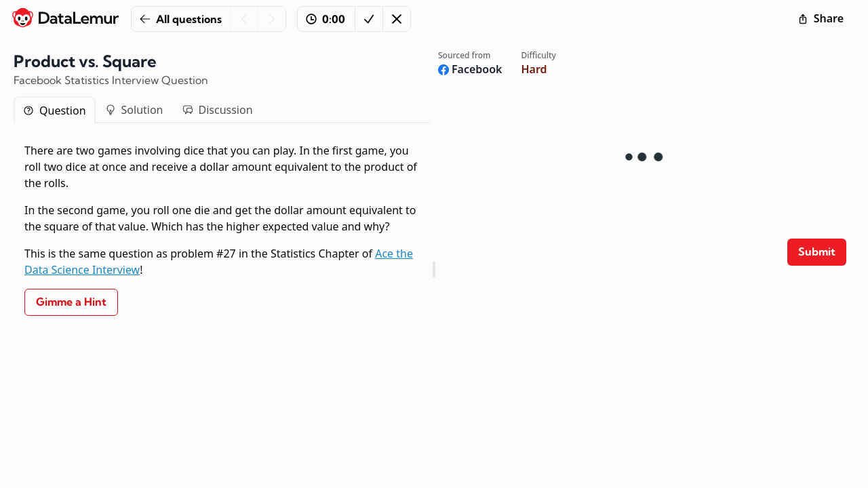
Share (821, 18)
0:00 (325, 19)
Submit (817, 251)
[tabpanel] (222, 230)
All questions (181, 19)
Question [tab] (55, 110)
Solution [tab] (134, 110)
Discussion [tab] (218, 110)
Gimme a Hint (71, 302)
